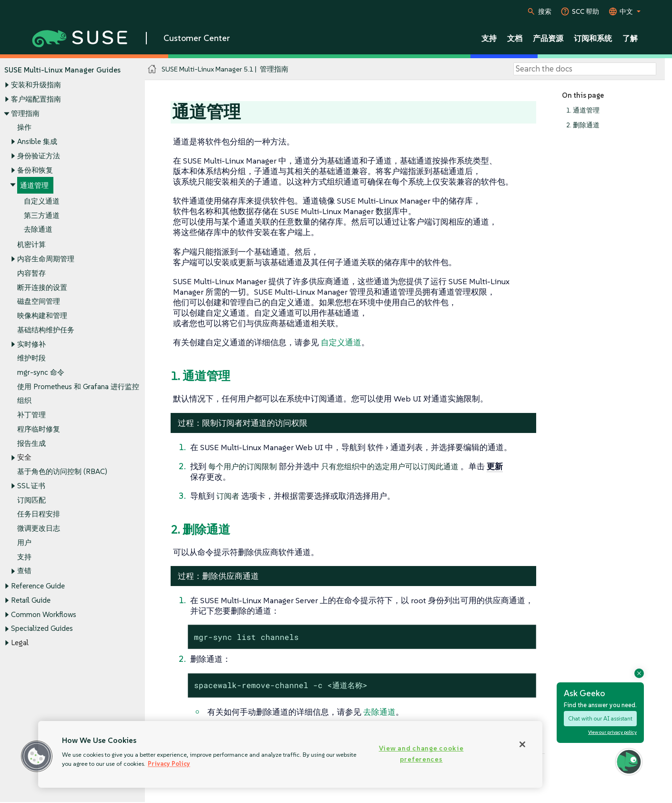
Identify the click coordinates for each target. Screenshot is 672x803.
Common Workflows (44, 614)
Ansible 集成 (37, 141)
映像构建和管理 (42, 315)
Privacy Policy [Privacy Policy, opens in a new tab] (169, 764)
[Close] (522, 744)
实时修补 (31, 344)
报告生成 (31, 443)
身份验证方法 (39, 156)
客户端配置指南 (36, 99)
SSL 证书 (31, 486)
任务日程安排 (39, 514)
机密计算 (31, 245)
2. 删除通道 (583, 125)
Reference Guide (38, 586)
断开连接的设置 (42, 287)
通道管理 (34, 186)
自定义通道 (42, 201)
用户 (24, 542)
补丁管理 (31, 415)
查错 (24, 571)
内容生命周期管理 (46, 259)
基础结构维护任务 (46, 330)
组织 (24, 401)
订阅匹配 (31, 500)
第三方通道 (42, 215)
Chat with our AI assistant (600, 718)
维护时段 (31, 358)
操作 (24, 128)
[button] (37, 756)
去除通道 (38, 230)
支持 (24, 557)
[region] (290, 754)
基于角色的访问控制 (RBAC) (62, 472)
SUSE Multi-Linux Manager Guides (62, 70)
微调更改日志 (39, 528)
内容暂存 (31, 273)
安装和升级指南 (36, 85)
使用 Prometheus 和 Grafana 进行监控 (78, 386)
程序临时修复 (39, 429)
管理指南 (25, 113)
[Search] (585, 69)
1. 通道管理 (583, 110)
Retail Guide (31, 600)
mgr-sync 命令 (41, 372)
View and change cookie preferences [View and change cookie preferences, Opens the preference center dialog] (421, 754)
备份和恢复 (35, 170)
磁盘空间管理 (39, 302)
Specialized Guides (42, 629)
